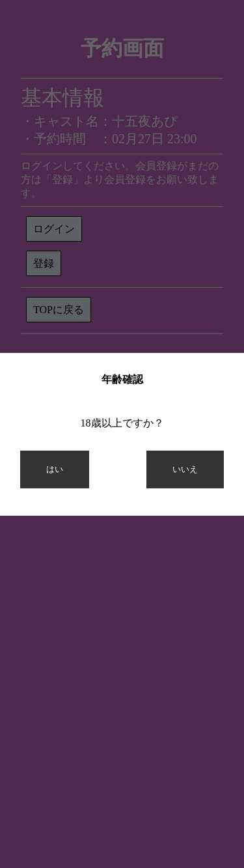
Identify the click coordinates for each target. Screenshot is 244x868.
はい (55, 469)
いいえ (185, 469)
